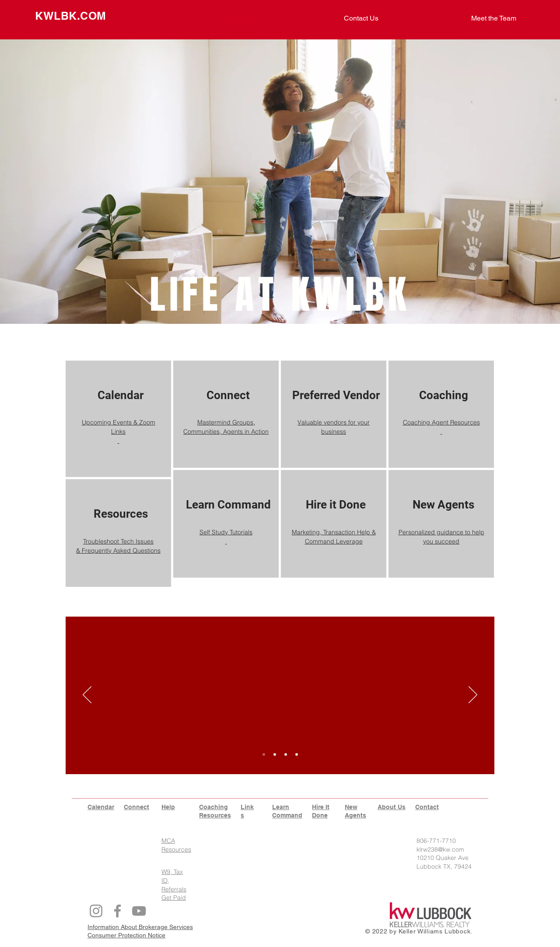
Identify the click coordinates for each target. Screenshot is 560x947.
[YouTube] (139, 911)
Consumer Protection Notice (126, 935)
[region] (118, 419)
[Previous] (87, 695)
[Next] (473, 695)
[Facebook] (117, 911)
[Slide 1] (264, 754)
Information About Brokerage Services (140, 927)
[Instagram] (96, 911)
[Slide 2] (275, 754)
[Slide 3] (286, 754)
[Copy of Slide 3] (297, 754)
